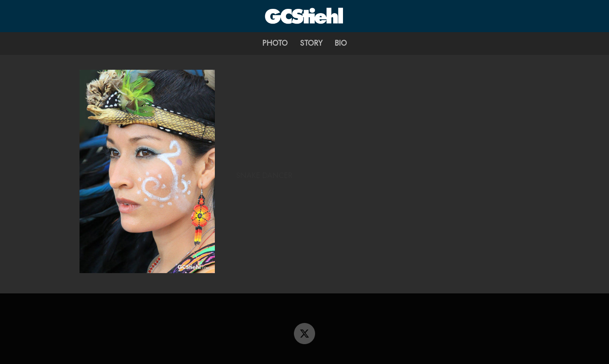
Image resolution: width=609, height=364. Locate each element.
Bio (341, 43)
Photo (275, 43)
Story (311, 43)
